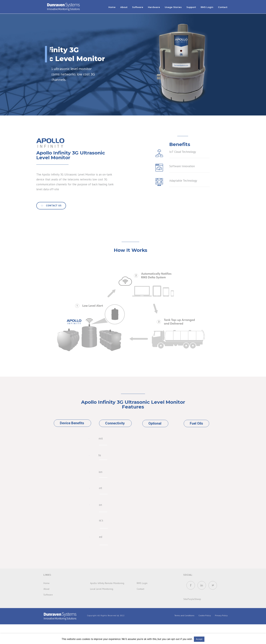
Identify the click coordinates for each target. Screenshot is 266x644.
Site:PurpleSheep (192, 599)
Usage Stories (173, 7)
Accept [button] (199, 639)
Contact (223, 7)
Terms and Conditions (184, 615)
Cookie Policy (205, 615)
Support (191, 7)
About (124, 7)
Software (138, 7)
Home (112, 7)
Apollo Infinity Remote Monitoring (107, 583)
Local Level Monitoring (102, 589)
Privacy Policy (221, 615)
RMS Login (207, 7)
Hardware (154, 7)
